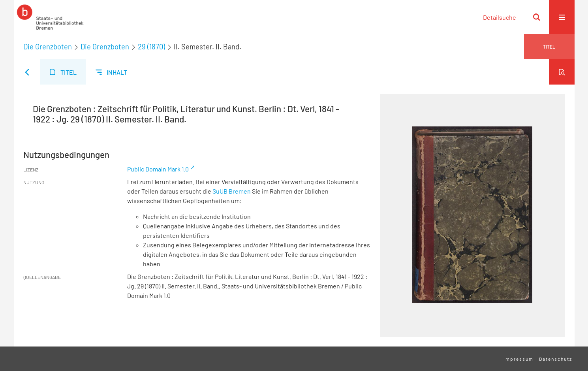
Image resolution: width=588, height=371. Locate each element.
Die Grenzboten (48, 47)
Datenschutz (556, 359)
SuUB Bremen (232, 191)
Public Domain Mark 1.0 (158, 169)
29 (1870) (151, 47)
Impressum (518, 359)
